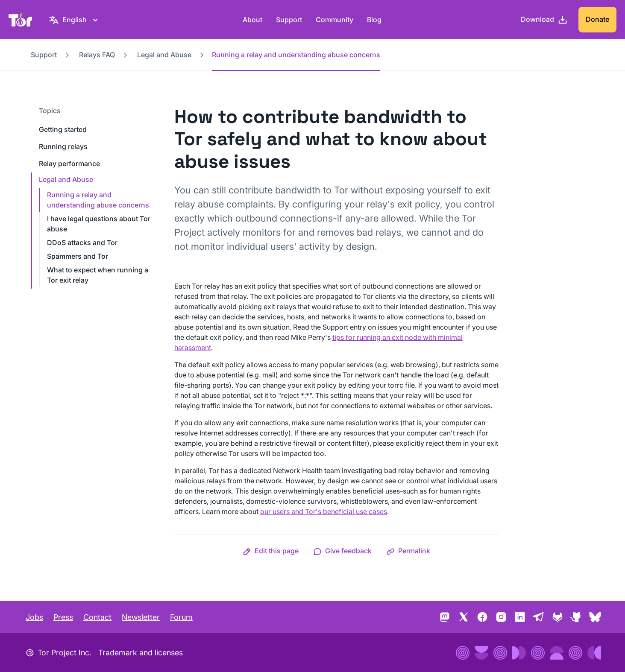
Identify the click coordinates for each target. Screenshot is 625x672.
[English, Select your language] (75, 20)
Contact (97, 617)
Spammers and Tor (78, 256)
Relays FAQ (97, 55)
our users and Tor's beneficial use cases (324, 511)
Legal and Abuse (164, 55)
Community (335, 20)
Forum (181, 617)
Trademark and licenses (141, 653)
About (252, 20)
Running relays (63, 146)
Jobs (34, 617)
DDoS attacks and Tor (82, 243)
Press (63, 617)
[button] (271, 551)
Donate (597, 19)
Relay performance (69, 164)
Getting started (63, 129)
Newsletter (141, 617)
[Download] (544, 20)
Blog (374, 20)
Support (289, 20)
